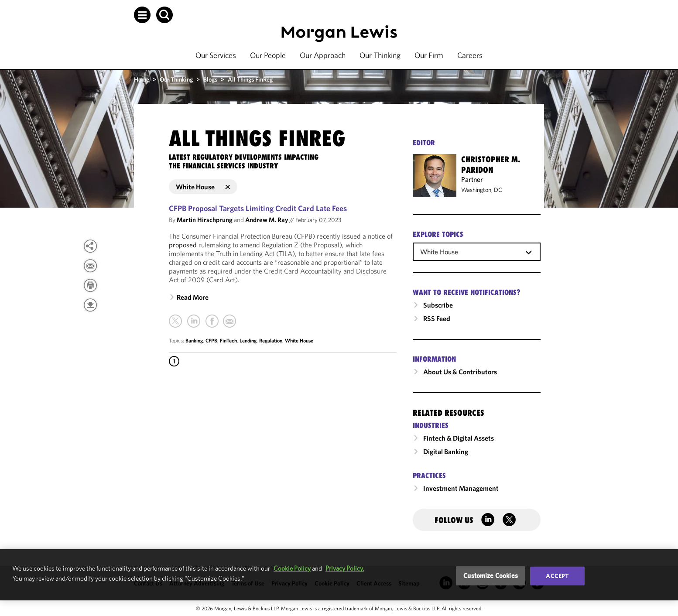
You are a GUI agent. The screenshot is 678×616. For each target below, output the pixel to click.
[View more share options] (90, 246)
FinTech (228, 341)
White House (299, 341)
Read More (193, 297)
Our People (268, 55)
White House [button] (203, 187)
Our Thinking (380, 55)
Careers (470, 55)
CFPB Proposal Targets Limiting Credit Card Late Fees (258, 208)
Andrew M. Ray (267, 220)
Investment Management (461, 488)
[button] (142, 15)
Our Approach (323, 55)
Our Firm (429, 55)
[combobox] (477, 251)
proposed (183, 245)
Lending (248, 341)
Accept (557, 576)
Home (142, 79)
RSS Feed (437, 318)
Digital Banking (446, 452)
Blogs (210, 79)
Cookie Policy (292, 568)
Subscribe (438, 305)
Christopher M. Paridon (491, 164)
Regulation (271, 341)
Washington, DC (482, 190)
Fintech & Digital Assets (459, 438)
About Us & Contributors (460, 372)
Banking (194, 341)
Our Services (216, 55)
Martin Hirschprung (205, 220)
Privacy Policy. (345, 568)
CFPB (211, 341)
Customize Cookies (491, 576)
